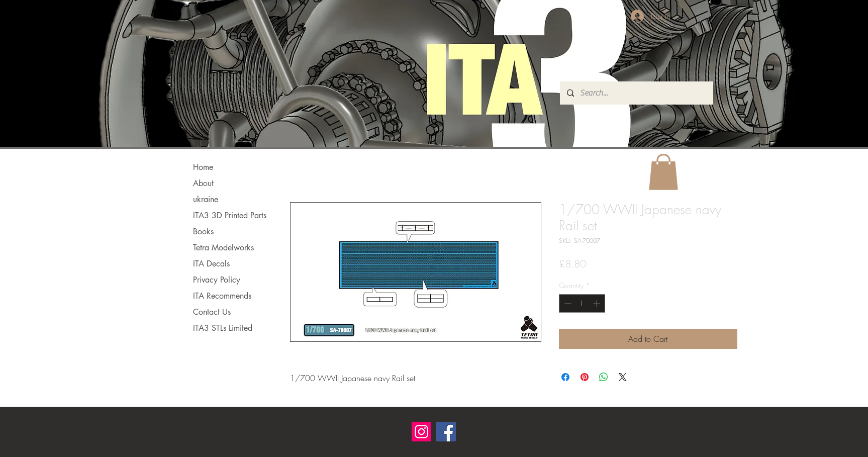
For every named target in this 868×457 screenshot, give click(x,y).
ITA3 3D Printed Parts (230, 215)
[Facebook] (446, 432)
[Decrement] (567, 303)
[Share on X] (623, 377)
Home (203, 167)
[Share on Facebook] (565, 377)
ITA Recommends (222, 296)
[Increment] (597, 303)
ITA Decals (211, 264)
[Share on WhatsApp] (604, 377)
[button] (663, 172)
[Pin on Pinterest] (585, 377)
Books (203, 232)
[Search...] (636, 93)
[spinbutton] (582, 303)
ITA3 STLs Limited (223, 328)
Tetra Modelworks (223, 248)
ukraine (206, 199)
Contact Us (212, 312)
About (203, 183)
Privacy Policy (217, 280)
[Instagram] (421, 432)
